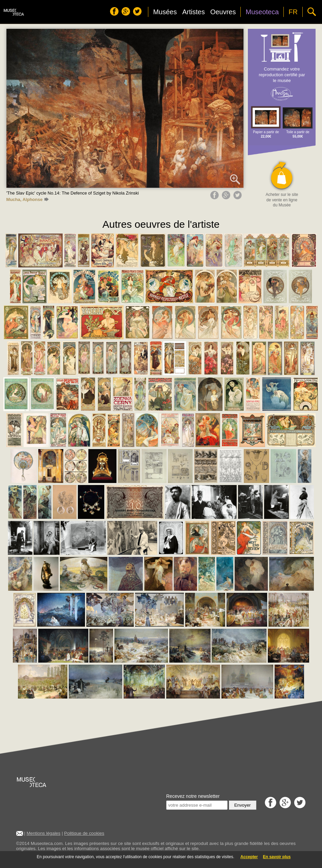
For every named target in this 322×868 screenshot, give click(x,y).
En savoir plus (277, 857)
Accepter (249, 857)
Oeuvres (223, 12)
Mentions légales (43, 833)
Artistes (194, 12)
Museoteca (262, 12)
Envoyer (243, 805)
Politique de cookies (84, 833)
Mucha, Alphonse (28, 199)
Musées (165, 12)
